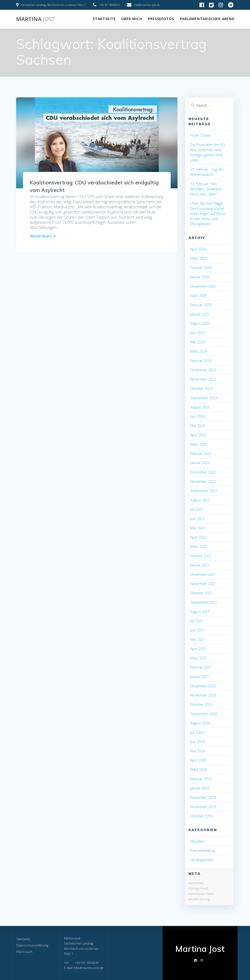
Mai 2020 (198, 751)
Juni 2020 (198, 742)
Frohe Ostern (201, 135)
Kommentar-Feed (201, 894)
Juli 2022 (197, 509)
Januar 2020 (200, 788)
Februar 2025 (201, 305)
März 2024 (199, 351)
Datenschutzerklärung (32, 945)
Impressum (24, 952)
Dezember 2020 (203, 686)
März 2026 (199, 258)
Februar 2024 (201, 361)
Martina (36, 19)
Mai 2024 (198, 342)
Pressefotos (161, 19)
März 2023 (199, 444)
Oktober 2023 (201, 389)
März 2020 (199, 770)
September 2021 (204, 602)
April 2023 (198, 435)
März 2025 (199, 296)
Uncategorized (202, 860)
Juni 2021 (198, 630)
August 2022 (200, 500)
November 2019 (203, 807)
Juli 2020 (197, 732)
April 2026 (198, 249)
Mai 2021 (198, 639)
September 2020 (204, 714)
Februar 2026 (201, 268)
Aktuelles (197, 841)
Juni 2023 (198, 416)
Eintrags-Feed (198, 888)
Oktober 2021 (201, 593)
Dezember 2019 (203, 797)
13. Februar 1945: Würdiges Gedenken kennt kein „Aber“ (206, 189)
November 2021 (203, 584)
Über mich (132, 19)
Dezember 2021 (203, 574)
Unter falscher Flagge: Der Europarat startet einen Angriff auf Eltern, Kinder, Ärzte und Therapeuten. (208, 214)
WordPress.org (199, 899)
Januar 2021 (200, 677)
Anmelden (196, 883)
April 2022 (198, 537)
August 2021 (200, 612)
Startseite (104, 19)
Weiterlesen (41, 236)
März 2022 (199, 546)
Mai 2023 (198, 426)
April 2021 (198, 649)
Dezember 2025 (203, 286)
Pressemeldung (203, 850)
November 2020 (203, 695)
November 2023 (203, 379)
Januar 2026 (200, 277)
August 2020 (200, 723)
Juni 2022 (198, 519)
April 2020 (198, 760)
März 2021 (199, 658)
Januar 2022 (200, 565)
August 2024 (200, 323)
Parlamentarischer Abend (207, 19)
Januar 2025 (200, 314)
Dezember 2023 (203, 370)
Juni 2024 (198, 333)
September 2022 (204, 491)
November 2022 (203, 481)
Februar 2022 (201, 556)
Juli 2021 (197, 621)
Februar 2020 (201, 779)
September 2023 (204, 398)
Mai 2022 (198, 528)
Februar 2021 (201, 667)
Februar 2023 (201, 454)
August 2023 (200, 407)
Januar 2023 (200, 463)
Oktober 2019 (201, 816)
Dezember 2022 (203, 472)
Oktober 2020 (201, 704)
